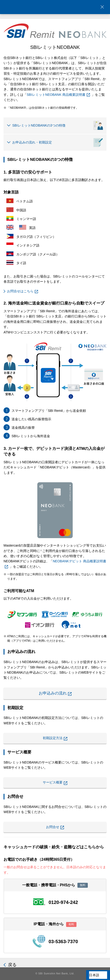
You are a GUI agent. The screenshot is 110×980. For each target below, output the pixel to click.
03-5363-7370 (63, 941)
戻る (12, 965)
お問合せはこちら (23, 291)
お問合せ (55, 827)
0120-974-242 (63, 902)
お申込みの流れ (55, 693)
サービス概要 (55, 783)
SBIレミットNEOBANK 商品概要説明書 (58, 95)
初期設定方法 (55, 738)
